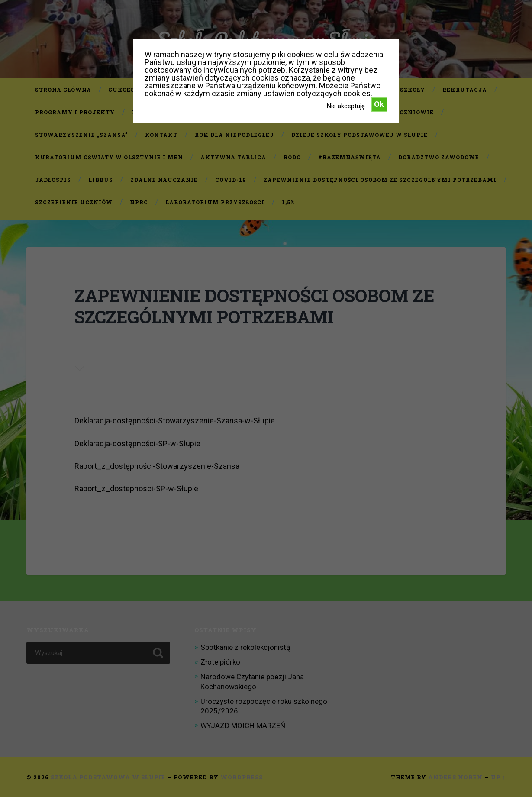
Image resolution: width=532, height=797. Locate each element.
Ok (379, 104)
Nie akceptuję (346, 106)
